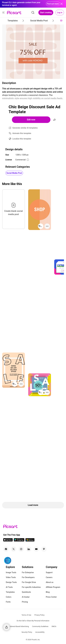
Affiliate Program (53, 587)
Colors (9, 597)
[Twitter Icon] (14, 549)
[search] (33, 13)
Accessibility (40, 632)
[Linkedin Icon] (29, 549)
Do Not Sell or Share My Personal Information (33, 621)
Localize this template (22, 139)
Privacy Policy (39, 615)
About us (50, 582)
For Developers (28, 577)
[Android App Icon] (19, 541)
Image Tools (11, 572)
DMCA (54, 626)
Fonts (8, 602)
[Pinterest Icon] (44, 549)
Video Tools (11, 577)
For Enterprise (28, 572)
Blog (48, 592)
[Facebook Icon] (6, 549)
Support (49, 572)
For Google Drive (29, 582)
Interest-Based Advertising (19, 626)
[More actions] (47, 226)
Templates (10, 592)
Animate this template (22, 133)
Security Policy (27, 632)
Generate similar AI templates (25, 128)
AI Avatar (26, 597)
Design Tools (11, 582)
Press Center (51, 597)
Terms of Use (26, 615)
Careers (49, 577)
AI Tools (9, 587)
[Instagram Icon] (21, 549)
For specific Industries (31, 587)
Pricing (25, 602)
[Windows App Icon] (30, 541)
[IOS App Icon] (8, 541)
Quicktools (26, 592)
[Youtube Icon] (36, 549)
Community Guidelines (40, 626)
